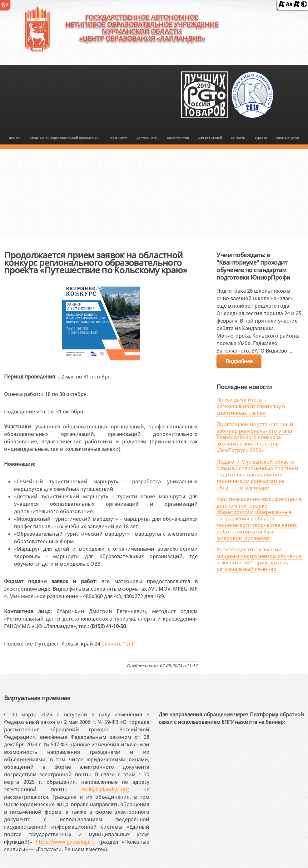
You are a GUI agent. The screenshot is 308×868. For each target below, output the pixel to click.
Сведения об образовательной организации (65, 138)
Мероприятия (178, 138)
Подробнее (239, 361)
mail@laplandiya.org (105, 789)
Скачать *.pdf (118, 644)
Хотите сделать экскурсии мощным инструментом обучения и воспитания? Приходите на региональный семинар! (259, 559)
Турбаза (261, 138)
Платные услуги (288, 138)
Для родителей (210, 138)
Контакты (238, 138)
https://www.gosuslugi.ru (66, 842)
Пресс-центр (118, 138)
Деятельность (147, 138)
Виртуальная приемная (37, 698)
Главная (14, 138)
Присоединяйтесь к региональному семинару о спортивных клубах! (251, 406)
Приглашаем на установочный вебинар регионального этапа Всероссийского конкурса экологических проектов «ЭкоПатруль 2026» (255, 437)
